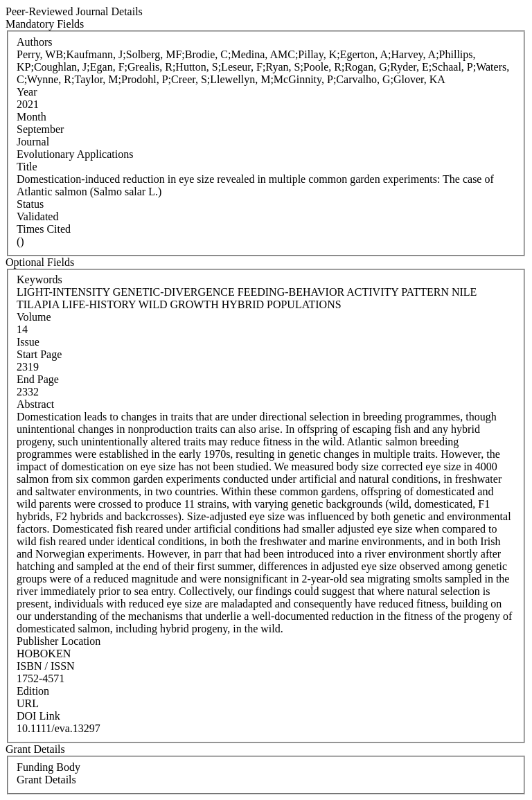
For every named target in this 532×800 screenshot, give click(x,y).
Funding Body (48, 767)
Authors (35, 42)
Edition (33, 691)
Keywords (39, 279)
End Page (38, 379)
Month (32, 117)
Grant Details (46, 780)
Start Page (39, 354)
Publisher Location (59, 641)
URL (28, 703)
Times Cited (44, 229)
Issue (28, 342)
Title (27, 167)
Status (30, 204)
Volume (34, 317)
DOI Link (38, 716)
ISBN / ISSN (46, 666)
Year (27, 92)
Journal (33, 142)
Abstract (35, 404)
